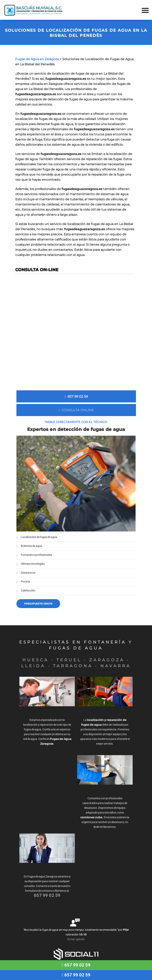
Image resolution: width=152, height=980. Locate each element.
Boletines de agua (31, 546)
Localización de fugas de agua (39, 537)
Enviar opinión (76, 939)
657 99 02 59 (76, 396)
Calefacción (28, 591)
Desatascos (28, 573)
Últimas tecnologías (33, 564)
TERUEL (69, 660)
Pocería (25, 582)
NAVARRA (116, 666)
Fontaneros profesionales (36, 555)
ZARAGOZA (107, 660)
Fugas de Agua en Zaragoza (37, 59)
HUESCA (36, 660)
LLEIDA (33, 666)
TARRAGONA (73, 666)
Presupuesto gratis (38, 604)
